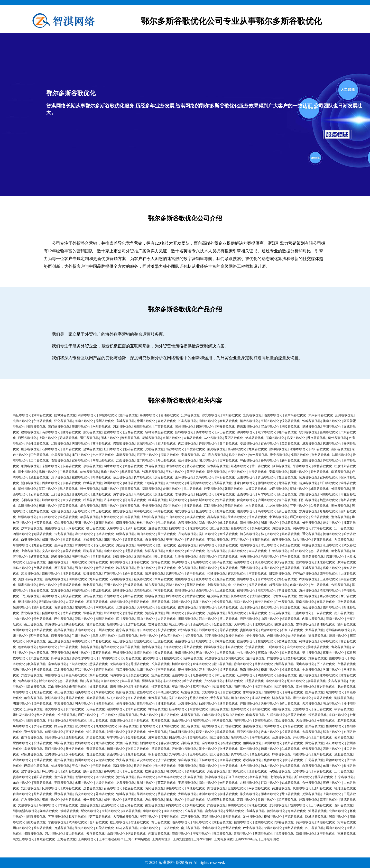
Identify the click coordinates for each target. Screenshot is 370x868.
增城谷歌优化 (311, 427)
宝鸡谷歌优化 (229, 557)
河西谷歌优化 (258, 574)
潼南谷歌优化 (335, 619)
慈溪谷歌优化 (291, 568)
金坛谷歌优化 (92, 596)
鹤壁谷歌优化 (329, 500)
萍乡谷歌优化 (181, 562)
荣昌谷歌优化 (84, 619)
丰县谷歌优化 (288, 590)
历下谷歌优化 (63, 568)
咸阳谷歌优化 (51, 540)
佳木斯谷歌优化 (218, 466)
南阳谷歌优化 (232, 415)
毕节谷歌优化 (43, 523)
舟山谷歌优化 (167, 460)
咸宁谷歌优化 (267, 432)
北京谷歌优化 (125, 607)
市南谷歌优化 (299, 585)
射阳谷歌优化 (36, 721)
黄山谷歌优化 (311, 607)
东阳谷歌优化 (51, 466)
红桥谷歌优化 (110, 517)
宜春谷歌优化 (81, 460)
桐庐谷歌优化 (249, 421)
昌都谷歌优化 (102, 557)
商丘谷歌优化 (22, 415)
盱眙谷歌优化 (329, 511)
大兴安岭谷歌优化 (321, 415)
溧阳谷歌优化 (308, 494)
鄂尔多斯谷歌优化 (202, 500)
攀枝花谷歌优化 (24, 715)
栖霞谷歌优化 (89, 517)
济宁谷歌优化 (216, 472)
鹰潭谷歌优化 (110, 506)
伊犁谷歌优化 (281, 466)
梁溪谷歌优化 (72, 596)
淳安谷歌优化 (211, 415)
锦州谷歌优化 (113, 483)
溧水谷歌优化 (317, 438)
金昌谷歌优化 (208, 557)
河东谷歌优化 (249, 534)
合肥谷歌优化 (167, 607)
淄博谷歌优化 (161, 562)
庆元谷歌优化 (164, 477)
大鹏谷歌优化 (193, 438)
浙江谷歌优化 (193, 506)
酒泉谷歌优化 (170, 455)
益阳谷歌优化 (341, 455)
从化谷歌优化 (213, 438)
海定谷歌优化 (125, 545)
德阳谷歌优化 (267, 483)
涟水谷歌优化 (105, 534)
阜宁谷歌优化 (267, 494)
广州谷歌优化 (284, 602)
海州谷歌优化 (308, 590)
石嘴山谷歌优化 (121, 579)
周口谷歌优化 (175, 613)
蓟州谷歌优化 (337, 438)
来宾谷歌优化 (281, 540)
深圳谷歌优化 (27, 585)
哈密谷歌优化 (33, 698)
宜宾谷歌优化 (252, 415)
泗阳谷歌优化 (22, 534)
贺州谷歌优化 (27, 489)
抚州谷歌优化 (332, 444)
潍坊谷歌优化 (69, 489)
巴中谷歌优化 (63, 619)
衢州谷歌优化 (320, 472)
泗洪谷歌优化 (246, 511)
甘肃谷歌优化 (96, 624)
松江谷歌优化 (270, 607)
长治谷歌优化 (320, 517)
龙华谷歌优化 (60, 477)
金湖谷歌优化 (246, 494)
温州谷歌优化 (243, 562)
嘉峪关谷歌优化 (56, 579)
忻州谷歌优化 (226, 500)
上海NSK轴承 (203, 839)
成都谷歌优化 (119, 602)
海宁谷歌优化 (122, 494)
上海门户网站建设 (138, 839)
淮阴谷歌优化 (72, 574)
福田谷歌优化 (258, 585)
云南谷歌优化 (302, 613)
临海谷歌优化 (30, 466)
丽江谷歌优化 (308, 500)
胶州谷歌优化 (291, 460)
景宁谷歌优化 (30, 771)
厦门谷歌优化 (146, 460)
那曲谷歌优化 (51, 500)
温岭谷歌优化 (278, 449)
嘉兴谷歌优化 (63, 545)
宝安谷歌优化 (299, 506)
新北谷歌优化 (340, 551)
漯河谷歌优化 (246, 432)
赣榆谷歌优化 (51, 574)
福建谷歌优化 (151, 489)
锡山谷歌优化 (146, 534)
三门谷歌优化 (60, 494)
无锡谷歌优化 (291, 523)
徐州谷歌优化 (146, 421)
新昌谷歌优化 (240, 528)
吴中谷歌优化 (134, 596)
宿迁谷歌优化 (291, 607)
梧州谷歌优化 (48, 506)
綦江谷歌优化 (33, 624)
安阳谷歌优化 (84, 523)
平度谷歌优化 (196, 449)
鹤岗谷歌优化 (291, 534)
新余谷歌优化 (208, 523)
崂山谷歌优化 (96, 528)
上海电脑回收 (224, 839)
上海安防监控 (182, 839)
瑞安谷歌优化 (184, 511)
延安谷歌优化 (178, 500)
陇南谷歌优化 (332, 421)
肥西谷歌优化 (22, 743)
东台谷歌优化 (22, 783)
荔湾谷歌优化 (187, 545)
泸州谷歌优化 (267, 500)
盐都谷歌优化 (92, 574)
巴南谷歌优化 (229, 460)
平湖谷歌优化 (164, 511)
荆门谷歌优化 (329, 483)
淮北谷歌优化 (92, 585)
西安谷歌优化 (329, 596)
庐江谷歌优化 (332, 460)
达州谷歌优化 (72, 613)
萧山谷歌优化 (267, 477)
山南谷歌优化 (131, 517)
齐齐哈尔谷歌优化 (305, 574)
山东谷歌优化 (30, 449)
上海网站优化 (87, 839)
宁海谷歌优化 (323, 528)
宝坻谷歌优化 (270, 421)
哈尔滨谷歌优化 (218, 596)
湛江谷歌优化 (48, 489)
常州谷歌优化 (84, 545)
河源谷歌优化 (87, 415)
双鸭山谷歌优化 (153, 517)
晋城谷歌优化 (184, 432)
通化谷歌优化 (311, 534)
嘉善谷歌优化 (72, 551)
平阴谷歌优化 (332, 427)
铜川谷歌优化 (78, 579)
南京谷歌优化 (105, 607)
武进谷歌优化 (175, 574)
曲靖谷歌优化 (246, 579)
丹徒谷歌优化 (187, 534)
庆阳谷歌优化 (81, 444)
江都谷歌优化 (278, 551)
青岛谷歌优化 (48, 585)
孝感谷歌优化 (131, 472)
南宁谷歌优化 (264, 602)
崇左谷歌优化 (40, 653)
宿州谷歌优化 (347, 602)
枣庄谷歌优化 (323, 540)
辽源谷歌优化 (143, 557)
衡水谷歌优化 (205, 432)
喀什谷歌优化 (134, 483)
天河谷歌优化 (75, 528)
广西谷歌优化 (164, 427)
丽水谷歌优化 (110, 438)
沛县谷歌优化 (30, 574)
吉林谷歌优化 (158, 624)
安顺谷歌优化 (175, 540)
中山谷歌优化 (22, 619)
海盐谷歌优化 (281, 528)
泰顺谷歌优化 (229, 421)
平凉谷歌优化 (302, 466)
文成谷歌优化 (27, 805)
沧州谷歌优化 (258, 455)
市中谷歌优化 (320, 585)
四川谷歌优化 (125, 619)
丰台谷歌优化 (255, 506)
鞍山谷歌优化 (164, 557)
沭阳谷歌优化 (154, 551)
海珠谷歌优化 (22, 568)
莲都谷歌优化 (27, 647)
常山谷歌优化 (102, 511)
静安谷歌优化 (213, 489)
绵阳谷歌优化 (335, 557)
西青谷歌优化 (51, 483)
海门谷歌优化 (299, 551)
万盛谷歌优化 (216, 613)
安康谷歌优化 (190, 455)
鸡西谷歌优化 (122, 557)
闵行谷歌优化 (284, 562)
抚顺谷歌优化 (332, 534)
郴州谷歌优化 (288, 432)
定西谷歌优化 (134, 432)
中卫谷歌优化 (278, 517)
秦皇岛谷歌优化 (313, 557)
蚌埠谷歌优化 (229, 523)
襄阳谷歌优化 (105, 523)
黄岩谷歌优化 (40, 590)
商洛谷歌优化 (102, 444)
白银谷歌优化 (30, 540)
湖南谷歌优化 (43, 415)
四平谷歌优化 (329, 574)
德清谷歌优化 (143, 590)
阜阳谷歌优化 (22, 545)
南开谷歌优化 (81, 557)
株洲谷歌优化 (308, 579)
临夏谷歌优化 (273, 415)
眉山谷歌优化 (146, 619)
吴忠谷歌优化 (249, 557)
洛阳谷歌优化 (57, 562)
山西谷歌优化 (270, 619)
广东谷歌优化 (30, 800)
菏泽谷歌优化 (113, 613)
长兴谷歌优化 (229, 568)
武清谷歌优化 (229, 607)
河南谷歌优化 (154, 613)
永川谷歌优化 (172, 438)
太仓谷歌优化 (134, 466)
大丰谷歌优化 (258, 551)
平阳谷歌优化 (320, 449)
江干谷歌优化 (344, 528)
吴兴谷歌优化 (261, 528)
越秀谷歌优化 (278, 585)
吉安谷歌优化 (237, 472)
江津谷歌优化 (190, 415)
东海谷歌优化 (308, 511)
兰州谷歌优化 (308, 596)
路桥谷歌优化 (125, 568)
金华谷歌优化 (172, 489)
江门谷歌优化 (40, 460)
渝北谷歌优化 (40, 477)
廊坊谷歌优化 (167, 444)
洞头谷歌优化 (302, 528)
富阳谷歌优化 (340, 449)
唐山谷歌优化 (184, 579)
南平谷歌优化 (223, 562)
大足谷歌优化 (167, 619)
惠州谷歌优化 (329, 432)
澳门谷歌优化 (81, 455)
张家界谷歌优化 (153, 472)
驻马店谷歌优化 (280, 613)
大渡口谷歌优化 (256, 489)
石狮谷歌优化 (51, 449)
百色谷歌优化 (270, 444)
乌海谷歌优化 (270, 557)
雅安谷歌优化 (196, 613)
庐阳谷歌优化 (137, 528)
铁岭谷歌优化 (311, 421)
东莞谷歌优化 (258, 613)
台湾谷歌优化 (22, 794)
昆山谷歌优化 (193, 489)
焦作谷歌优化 (110, 472)
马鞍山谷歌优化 (103, 460)
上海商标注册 (161, 839)
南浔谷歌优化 (143, 511)
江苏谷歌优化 (33, 709)
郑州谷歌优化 (181, 602)
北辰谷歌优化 (60, 455)
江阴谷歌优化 (213, 506)
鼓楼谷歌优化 (154, 596)
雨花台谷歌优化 (32, 737)
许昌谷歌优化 (208, 444)
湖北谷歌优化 (30, 613)
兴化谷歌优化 (175, 551)
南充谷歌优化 (187, 607)
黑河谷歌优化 (92, 432)
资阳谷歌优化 (36, 427)
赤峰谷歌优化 (92, 540)
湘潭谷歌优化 (99, 562)
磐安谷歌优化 (122, 511)
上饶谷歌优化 (48, 438)
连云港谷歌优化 (248, 427)
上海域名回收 (270, 839)
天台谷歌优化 (81, 511)
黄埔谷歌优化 (299, 489)
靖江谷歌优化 (267, 590)
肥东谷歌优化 (40, 511)
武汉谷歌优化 (202, 602)
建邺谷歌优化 (60, 557)
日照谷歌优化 (27, 438)
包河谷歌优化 (340, 585)
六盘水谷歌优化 (32, 675)
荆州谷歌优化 (321, 455)
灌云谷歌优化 (84, 534)
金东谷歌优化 (187, 568)
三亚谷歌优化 (329, 579)
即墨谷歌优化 (102, 477)
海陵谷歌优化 (43, 534)
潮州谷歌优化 (105, 619)
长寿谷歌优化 (187, 421)
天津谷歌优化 (146, 607)
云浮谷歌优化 (249, 619)
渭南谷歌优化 (258, 517)
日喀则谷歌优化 (280, 574)
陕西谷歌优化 (75, 624)
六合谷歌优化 (154, 466)
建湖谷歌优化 (125, 534)
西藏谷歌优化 (202, 624)
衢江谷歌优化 (167, 568)
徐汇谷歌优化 (105, 545)
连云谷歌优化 (216, 551)
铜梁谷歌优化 (291, 619)
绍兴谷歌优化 (172, 506)
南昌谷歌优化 (326, 602)
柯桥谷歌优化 (208, 568)
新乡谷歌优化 (308, 483)
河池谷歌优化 (122, 427)
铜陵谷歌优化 (205, 427)
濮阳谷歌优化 (300, 455)
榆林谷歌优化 (323, 466)
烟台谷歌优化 (89, 506)
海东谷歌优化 (99, 579)
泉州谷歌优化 (22, 607)
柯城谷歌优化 (81, 590)
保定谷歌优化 (246, 500)
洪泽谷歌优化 (237, 551)
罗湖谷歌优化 (347, 562)
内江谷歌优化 (187, 444)
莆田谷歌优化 (131, 489)
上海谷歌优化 (216, 585)
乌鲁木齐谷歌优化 (284, 596)
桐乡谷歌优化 (226, 477)
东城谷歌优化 (84, 607)
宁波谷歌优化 (134, 585)
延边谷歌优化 (240, 466)
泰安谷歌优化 (60, 460)
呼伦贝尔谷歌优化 (199, 483)
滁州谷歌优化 (110, 489)
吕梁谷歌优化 (223, 483)
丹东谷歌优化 (113, 500)
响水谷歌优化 (113, 466)
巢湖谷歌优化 (237, 449)
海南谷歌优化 (84, 421)
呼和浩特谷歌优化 (51, 602)
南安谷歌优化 (226, 427)
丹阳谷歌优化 (113, 596)
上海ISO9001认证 (247, 839)
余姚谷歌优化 (205, 590)
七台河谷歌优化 (103, 455)
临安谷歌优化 (296, 438)
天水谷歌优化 (237, 517)
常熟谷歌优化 (69, 517)
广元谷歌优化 (69, 472)
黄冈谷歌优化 (229, 444)
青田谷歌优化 (105, 568)
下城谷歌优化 (311, 568)
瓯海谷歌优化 (92, 551)
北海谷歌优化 (22, 421)
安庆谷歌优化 (30, 788)
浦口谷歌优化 (30, 483)
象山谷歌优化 (205, 511)
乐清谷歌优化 (143, 494)
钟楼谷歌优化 (27, 517)
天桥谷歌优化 (116, 528)
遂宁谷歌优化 (279, 455)
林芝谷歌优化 (270, 534)
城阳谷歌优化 (320, 489)
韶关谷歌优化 (69, 506)
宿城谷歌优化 (246, 590)
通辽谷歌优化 (299, 517)
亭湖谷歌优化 (36, 641)
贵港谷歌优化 (22, 777)
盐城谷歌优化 (92, 449)
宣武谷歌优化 (305, 562)
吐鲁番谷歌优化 (186, 557)
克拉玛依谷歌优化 (30, 579)
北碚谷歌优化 (134, 449)
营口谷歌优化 (261, 466)
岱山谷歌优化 (146, 568)
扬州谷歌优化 (187, 460)
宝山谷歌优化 (270, 427)
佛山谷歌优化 (167, 523)
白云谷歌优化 (320, 506)
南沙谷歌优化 (175, 449)
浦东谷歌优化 (154, 585)
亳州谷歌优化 (202, 562)
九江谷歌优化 (344, 540)
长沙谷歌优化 (223, 602)
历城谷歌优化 (22, 726)
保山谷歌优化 (63, 523)
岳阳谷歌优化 (27, 506)
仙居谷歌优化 (178, 528)
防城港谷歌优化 (65, 415)
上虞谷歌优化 (30, 551)
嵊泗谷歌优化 (311, 545)
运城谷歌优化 (146, 444)
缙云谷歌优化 (270, 545)
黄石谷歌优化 (288, 579)
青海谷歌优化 (54, 624)
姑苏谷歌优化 (40, 557)
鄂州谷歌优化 (33, 732)
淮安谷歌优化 (131, 438)
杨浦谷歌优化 (151, 438)
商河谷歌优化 (208, 421)
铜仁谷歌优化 (288, 500)
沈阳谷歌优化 (261, 596)
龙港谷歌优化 (246, 477)
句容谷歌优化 (27, 681)
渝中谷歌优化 (237, 585)
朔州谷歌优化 (291, 557)
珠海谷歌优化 (140, 562)
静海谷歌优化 (72, 432)
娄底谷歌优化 (249, 444)
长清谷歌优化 (340, 489)
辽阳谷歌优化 (60, 444)
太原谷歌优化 (75, 602)
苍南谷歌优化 (275, 438)
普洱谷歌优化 (288, 483)
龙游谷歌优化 (199, 528)
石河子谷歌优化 (147, 455)
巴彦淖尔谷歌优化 (36, 766)
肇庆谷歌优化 (196, 472)
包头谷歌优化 (143, 579)
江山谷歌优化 (332, 545)
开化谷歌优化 (81, 494)
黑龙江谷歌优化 (180, 624)
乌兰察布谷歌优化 (214, 455)
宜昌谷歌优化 (240, 540)
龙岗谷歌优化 (278, 489)
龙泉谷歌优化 (258, 449)
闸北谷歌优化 (208, 460)
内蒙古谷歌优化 (313, 619)
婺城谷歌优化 (102, 590)
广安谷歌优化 (323, 613)
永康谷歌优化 (299, 449)
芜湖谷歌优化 (69, 438)
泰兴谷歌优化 (36, 664)
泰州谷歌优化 (149, 415)
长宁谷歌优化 (311, 523)
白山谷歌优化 (175, 517)
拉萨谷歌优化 (196, 596)
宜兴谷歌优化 (329, 477)
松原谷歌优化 (92, 500)
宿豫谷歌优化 (332, 568)
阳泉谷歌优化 (113, 540)
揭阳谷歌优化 (187, 619)
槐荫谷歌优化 (229, 545)
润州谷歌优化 (329, 494)
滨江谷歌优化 (164, 494)
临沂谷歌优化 (332, 607)
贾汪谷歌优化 (288, 477)
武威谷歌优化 (158, 500)
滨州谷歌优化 (184, 427)
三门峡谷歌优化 (59, 427)
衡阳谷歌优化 (261, 540)
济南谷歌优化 (305, 602)
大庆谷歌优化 (72, 500)
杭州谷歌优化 (43, 607)
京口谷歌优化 (48, 517)
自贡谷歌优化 (154, 540)
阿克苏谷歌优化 (135, 500)
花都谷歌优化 (81, 477)
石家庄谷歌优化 (97, 602)
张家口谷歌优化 (245, 483)
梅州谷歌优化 (143, 427)
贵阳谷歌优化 (140, 602)
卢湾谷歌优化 (22, 760)
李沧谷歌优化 (340, 506)
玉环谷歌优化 (184, 477)
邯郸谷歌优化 (134, 540)
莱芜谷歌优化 (216, 449)
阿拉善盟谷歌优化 (25, 811)
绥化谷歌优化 (291, 421)
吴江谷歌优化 (208, 534)
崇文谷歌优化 (332, 523)
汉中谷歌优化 (175, 483)
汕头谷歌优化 (302, 540)
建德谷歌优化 (30, 432)
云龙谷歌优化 (63, 534)
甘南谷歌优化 (208, 607)
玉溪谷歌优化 (36, 562)
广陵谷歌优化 (113, 574)
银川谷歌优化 (27, 602)
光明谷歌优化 (154, 449)
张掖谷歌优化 (154, 483)
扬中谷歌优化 (196, 574)
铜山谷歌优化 (205, 494)
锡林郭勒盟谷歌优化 (159, 432)
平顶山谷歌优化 (218, 540)
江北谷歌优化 (326, 562)
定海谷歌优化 (60, 590)
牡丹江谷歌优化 (38, 444)
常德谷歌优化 (33, 749)
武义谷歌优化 (36, 687)
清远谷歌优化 (134, 613)
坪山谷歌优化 (249, 460)
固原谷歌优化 (72, 540)
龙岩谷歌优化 (43, 545)
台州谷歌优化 (72, 449)
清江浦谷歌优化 (330, 590)
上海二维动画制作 (111, 839)
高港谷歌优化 (267, 511)
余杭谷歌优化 (92, 466)
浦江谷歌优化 (219, 528)
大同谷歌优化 (164, 579)
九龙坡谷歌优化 (277, 506)
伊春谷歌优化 (72, 483)
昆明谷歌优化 (161, 602)
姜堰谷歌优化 (184, 494)
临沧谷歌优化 (89, 472)
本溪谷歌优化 (196, 517)
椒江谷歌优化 (291, 545)
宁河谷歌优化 (43, 421)
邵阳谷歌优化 (125, 523)
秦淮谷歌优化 (229, 534)
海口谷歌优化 (243, 602)
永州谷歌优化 (102, 427)
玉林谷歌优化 (175, 472)
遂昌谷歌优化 (158, 528)
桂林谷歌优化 (146, 523)
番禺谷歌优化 (270, 460)
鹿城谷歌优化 (184, 590)
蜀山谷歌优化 (84, 568)
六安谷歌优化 (258, 472)
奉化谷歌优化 (113, 551)
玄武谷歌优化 (237, 574)
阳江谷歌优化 (202, 822)
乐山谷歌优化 (226, 432)
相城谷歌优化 (216, 574)
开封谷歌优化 (267, 579)
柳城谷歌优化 (108, 415)
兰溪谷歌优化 (102, 494)
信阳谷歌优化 (51, 613)
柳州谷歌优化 (119, 562)
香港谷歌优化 (196, 466)
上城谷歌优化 (226, 590)
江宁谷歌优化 (40, 455)
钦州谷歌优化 (308, 432)
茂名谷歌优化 (291, 444)
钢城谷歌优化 (255, 438)
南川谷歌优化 (344, 613)
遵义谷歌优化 (226, 579)
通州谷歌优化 (134, 574)
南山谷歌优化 (54, 528)
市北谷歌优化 (43, 568)
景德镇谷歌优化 (70, 585)
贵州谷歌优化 (43, 619)
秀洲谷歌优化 (249, 568)
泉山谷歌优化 (288, 511)
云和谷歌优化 (40, 494)
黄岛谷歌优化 (208, 545)
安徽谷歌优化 (278, 472)
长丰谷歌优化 (143, 477)
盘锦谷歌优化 (113, 432)
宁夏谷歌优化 (202, 834)
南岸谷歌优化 (146, 545)
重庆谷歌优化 (205, 579)
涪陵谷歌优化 (291, 427)
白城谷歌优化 (92, 483)
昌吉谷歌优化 (216, 517)
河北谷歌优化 (208, 619)
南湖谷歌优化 (164, 590)
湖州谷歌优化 (270, 523)
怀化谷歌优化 (63, 421)
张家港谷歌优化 (32, 754)
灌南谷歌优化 (226, 494)
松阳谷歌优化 (60, 511)
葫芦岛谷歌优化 (295, 415)
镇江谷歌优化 (264, 562)
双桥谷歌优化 (92, 613)
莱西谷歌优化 (234, 438)
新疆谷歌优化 (116, 624)
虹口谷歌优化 (113, 449)
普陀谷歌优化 (234, 506)
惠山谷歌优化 (320, 551)
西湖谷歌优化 (226, 511)
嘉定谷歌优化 (167, 421)
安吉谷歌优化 (51, 551)
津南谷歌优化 (175, 466)
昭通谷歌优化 (196, 540)
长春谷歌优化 (240, 596)
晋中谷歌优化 (27, 472)
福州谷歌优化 (299, 472)
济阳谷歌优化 (311, 460)
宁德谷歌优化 (151, 506)
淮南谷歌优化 (131, 506)
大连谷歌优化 (40, 658)
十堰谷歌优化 (78, 562)
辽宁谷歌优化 (137, 624)
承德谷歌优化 (48, 472)
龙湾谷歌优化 (270, 568)
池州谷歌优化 (128, 415)
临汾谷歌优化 (238, 455)
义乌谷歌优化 (205, 477)
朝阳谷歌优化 (234, 489)
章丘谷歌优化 (122, 477)
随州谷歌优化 (81, 427)
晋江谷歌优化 (89, 438)
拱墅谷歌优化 (134, 551)
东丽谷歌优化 (30, 500)
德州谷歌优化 (105, 421)
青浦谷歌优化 (170, 415)
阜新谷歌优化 (125, 455)
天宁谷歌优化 (167, 534)
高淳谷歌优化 (51, 432)
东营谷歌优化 (187, 523)
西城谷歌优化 (175, 585)
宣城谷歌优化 (125, 421)
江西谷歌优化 (125, 460)
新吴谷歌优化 (288, 494)
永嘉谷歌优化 (72, 466)
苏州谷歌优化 (196, 585)
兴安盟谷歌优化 (124, 444)
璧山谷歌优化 (229, 619)
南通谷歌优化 (340, 472)
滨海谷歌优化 (308, 477)
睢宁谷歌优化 (196, 551)
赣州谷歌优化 (89, 489)
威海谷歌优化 (311, 444)
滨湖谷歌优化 (154, 574)
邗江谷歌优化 (30, 596)
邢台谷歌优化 (340, 517)
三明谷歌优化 (113, 585)
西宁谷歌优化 (40, 636)
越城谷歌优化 (122, 590)
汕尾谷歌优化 (344, 415)
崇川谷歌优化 (51, 596)
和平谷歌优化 (175, 596)
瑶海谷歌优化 (249, 545)
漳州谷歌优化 (249, 523)
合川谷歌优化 (249, 607)
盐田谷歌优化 (167, 545)
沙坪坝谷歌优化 (32, 528)
